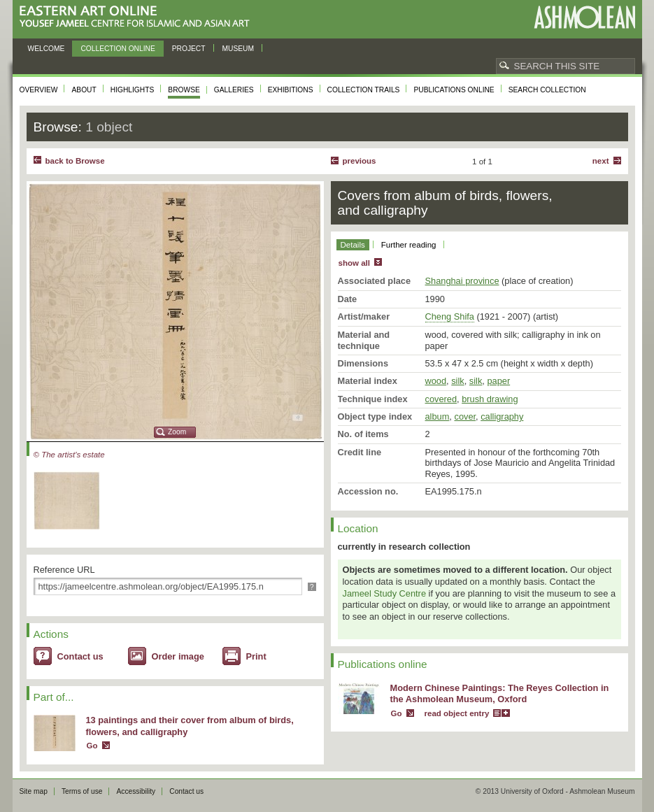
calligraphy (502, 416)
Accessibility (136, 791)
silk (457, 381)
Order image (178, 656)
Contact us (80, 656)
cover (465, 416)
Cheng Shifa (450, 316)
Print (256, 656)
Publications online (454, 90)
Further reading (409, 245)
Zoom (177, 432)
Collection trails (364, 90)
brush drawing (490, 399)
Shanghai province (462, 281)
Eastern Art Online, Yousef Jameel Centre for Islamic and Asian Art (138, 17)
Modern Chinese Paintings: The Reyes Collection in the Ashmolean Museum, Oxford (500, 694)
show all (354, 263)
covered (441, 399)
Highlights (133, 90)
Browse (184, 90)
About (84, 90)
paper (498, 381)
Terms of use (82, 791)
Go (92, 746)
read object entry (457, 713)
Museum (239, 49)
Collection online (118, 49)
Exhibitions (291, 90)
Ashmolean (584, 17)
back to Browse (75, 161)
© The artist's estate (69, 455)
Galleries (234, 90)
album (438, 416)
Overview (39, 90)
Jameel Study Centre (385, 593)
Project (189, 49)
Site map (34, 791)
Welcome (47, 49)
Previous (360, 161)
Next (601, 161)
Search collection (547, 90)
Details (353, 245)
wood (436, 381)
